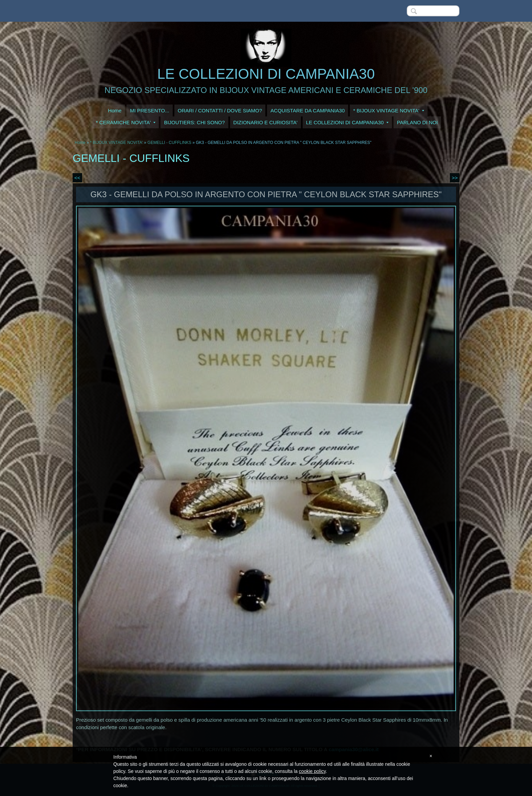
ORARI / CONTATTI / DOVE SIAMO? (220, 110)
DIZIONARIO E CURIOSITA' (265, 122)
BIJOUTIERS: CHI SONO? (194, 122)
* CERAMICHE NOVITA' (126, 122)
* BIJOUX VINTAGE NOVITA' (389, 110)
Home (115, 110)
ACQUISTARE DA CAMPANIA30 (308, 110)
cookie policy (312, 771)
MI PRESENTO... (150, 110)
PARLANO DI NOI (417, 122)
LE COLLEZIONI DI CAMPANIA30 (266, 74)
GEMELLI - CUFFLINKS (169, 143)
